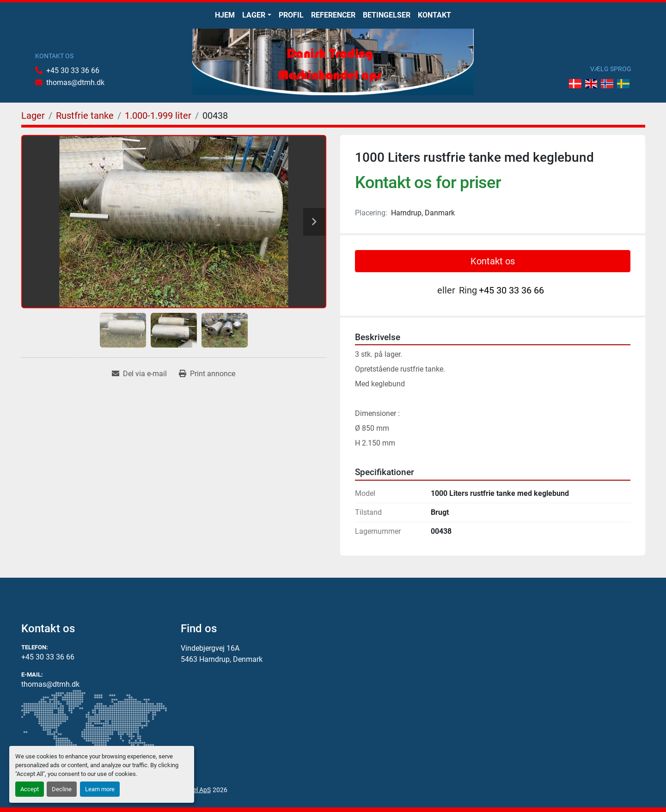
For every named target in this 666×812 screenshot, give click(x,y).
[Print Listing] (207, 374)
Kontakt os (493, 261)
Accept (30, 789)
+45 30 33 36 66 (73, 70)
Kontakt (434, 15)
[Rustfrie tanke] (85, 116)
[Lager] (33, 116)
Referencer (333, 15)
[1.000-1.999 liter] (158, 116)
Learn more (100, 789)
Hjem (225, 15)
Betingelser (387, 15)
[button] (257, 15)
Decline (62, 789)
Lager (254, 15)
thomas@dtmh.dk (75, 82)
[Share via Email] (139, 374)
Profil (291, 15)
